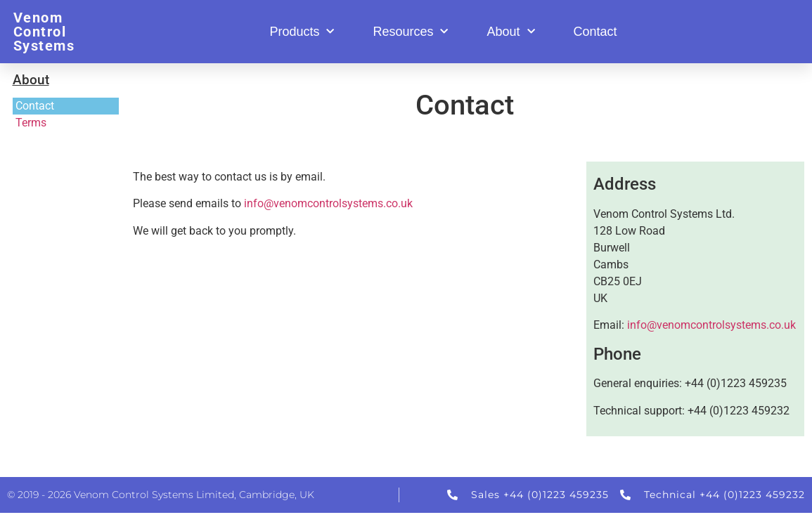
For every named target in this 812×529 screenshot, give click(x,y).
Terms (31, 123)
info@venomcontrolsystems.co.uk (328, 203)
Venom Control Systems (44, 32)
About (510, 32)
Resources (410, 32)
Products (302, 32)
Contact (595, 32)
